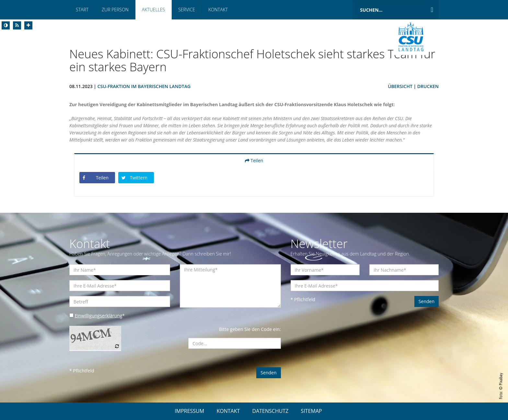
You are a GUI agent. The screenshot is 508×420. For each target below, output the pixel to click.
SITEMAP (312, 411)
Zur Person (115, 10)
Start (82, 10)
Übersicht (400, 86)
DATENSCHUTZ (271, 411)
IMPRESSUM (189, 411)
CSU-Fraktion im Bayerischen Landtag (144, 86)
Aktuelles (153, 10)
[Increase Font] (28, 25)
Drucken (428, 86)
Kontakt (218, 10)
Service (187, 10)
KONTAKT (228, 411)
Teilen (254, 160)
